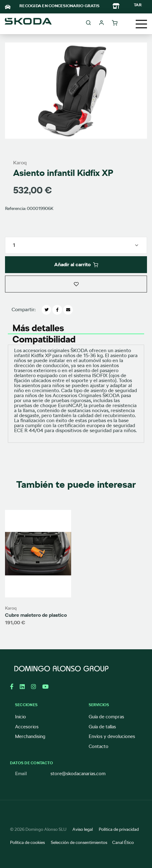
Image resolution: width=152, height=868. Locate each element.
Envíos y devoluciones (112, 736)
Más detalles (38, 327)
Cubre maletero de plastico (36, 615)
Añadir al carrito (76, 264)
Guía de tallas (102, 727)
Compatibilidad (44, 338)
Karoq (20, 163)
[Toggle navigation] (141, 24)
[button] (76, 284)
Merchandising (30, 736)
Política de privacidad (119, 829)
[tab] (76, 328)
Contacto (99, 746)
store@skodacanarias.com (78, 774)
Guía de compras (106, 717)
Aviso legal (83, 829)
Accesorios (27, 727)
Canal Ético (123, 842)
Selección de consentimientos (79, 842)
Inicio (21, 717)
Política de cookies (27, 842)
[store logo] (28, 23)
